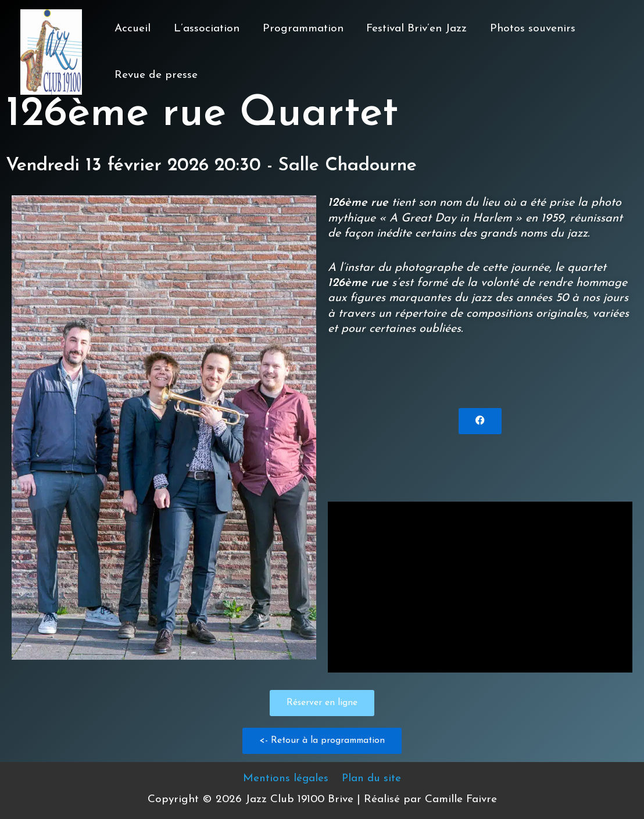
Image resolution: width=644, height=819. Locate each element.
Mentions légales (287, 779)
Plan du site (371, 779)
